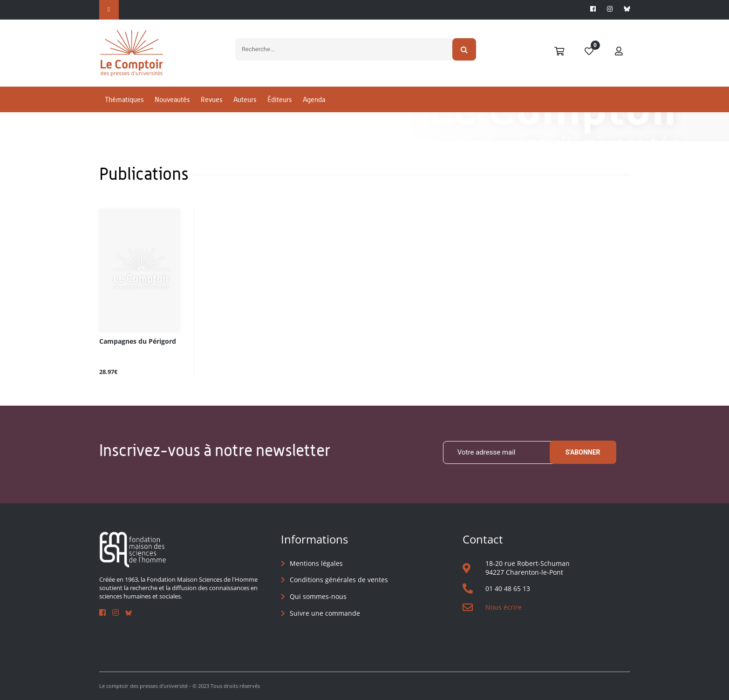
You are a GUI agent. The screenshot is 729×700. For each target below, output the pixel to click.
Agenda (314, 99)
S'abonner (583, 452)
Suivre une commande (325, 613)
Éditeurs (279, 99)
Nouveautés (172, 99)
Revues (211, 99)
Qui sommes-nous (318, 596)
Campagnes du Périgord (138, 342)
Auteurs (245, 99)
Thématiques (124, 99)
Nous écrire (504, 607)
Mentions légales (316, 563)
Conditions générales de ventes (339, 580)
